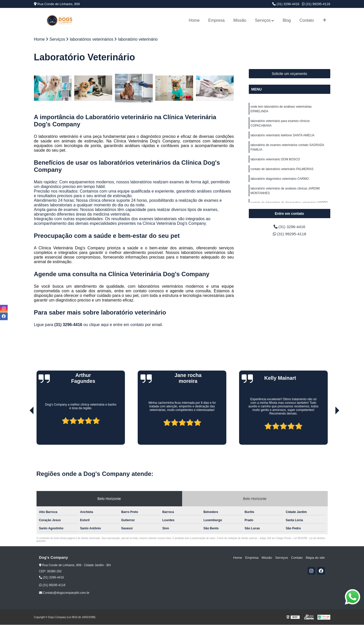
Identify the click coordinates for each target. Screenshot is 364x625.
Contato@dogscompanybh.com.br (64, 593)
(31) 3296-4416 (286, 4)
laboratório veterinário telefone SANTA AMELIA (283, 136)
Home (194, 20)
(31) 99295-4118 (316, 4)
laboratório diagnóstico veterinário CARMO (280, 179)
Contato (307, 20)
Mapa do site (315, 558)
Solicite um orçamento (290, 74)
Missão (240, 20)
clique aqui (99, 325)
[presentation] (25, 430)
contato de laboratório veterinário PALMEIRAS (282, 169)
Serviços (263, 20)
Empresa (216, 20)
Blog (287, 20)
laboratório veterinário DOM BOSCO (275, 160)
